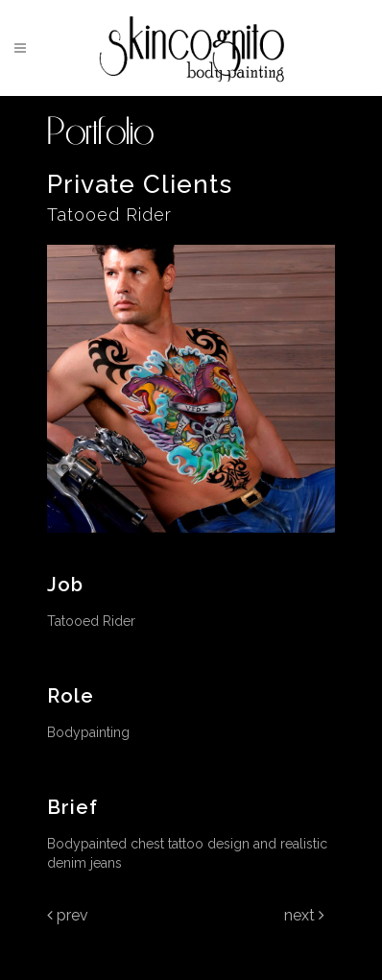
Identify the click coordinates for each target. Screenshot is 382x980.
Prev (68, 915)
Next (304, 915)
